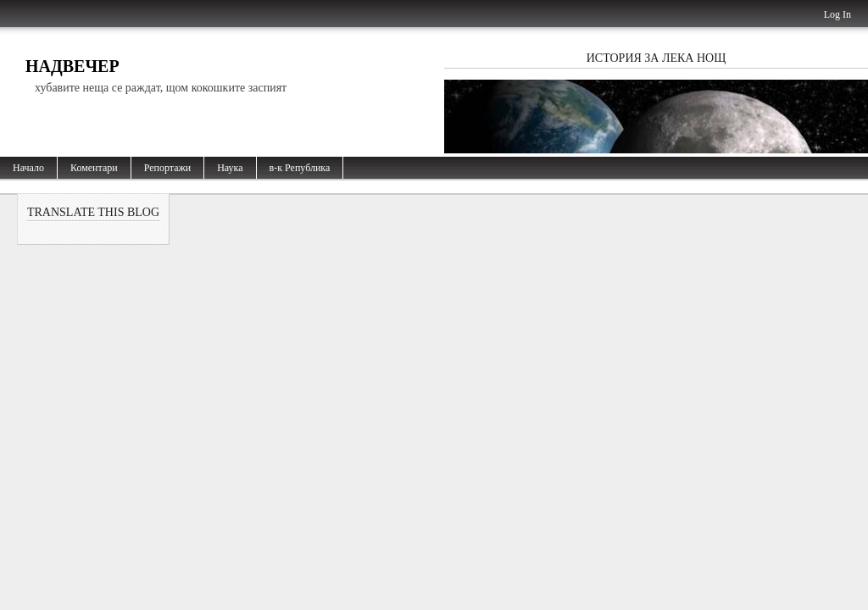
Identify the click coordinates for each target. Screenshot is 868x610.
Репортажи (168, 168)
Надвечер (72, 66)
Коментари (94, 168)
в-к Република (300, 168)
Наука (230, 168)
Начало (28, 168)
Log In (837, 14)
